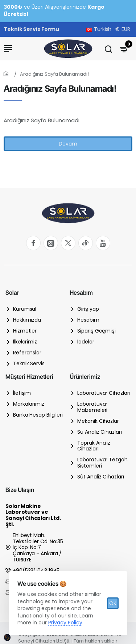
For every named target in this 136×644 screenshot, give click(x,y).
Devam (68, 144)
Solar (12, 293)
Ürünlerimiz (85, 377)
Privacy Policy (65, 623)
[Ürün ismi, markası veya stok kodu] (108, 49)
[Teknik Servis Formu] (31, 29)
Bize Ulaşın (20, 490)
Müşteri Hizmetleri (29, 377)
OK (113, 603)
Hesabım (81, 293)
